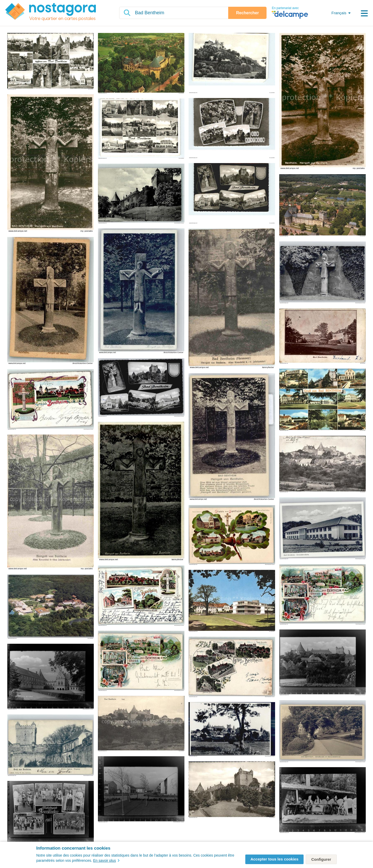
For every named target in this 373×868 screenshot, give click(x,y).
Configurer (321, 859)
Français (339, 13)
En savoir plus (106, 860)
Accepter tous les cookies (274, 859)
